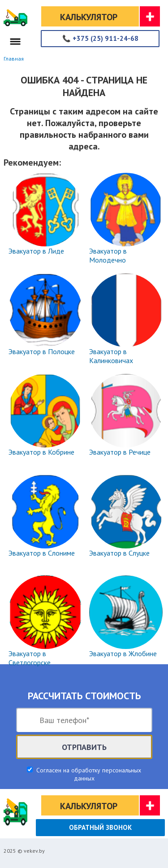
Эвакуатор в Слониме (42, 553)
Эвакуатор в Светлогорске (30, 658)
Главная (14, 59)
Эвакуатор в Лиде (36, 251)
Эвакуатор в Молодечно (108, 255)
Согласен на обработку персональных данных (88, 774)
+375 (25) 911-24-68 (100, 38)
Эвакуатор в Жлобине (123, 653)
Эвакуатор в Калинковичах (111, 356)
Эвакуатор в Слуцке (119, 553)
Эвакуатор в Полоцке (42, 351)
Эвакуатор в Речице (120, 452)
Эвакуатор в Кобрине (41, 452)
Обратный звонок (100, 827)
